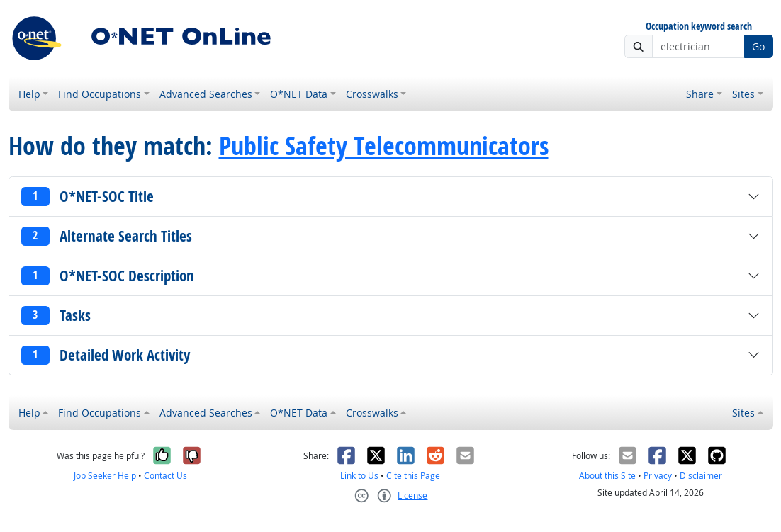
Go (758, 46)
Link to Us (359, 476)
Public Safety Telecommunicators (384, 146)
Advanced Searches (206, 94)
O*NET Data (299, 94)
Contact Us (165, 476)
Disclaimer (701, 476)
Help (29, 94)
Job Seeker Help (105, 476)
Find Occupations (100, 94)
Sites (743, 94)
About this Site (607, 476)
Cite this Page (413, 476)
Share (700, 94)
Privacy (658, 476)
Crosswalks (372, 94)
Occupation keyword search (699, 27)
